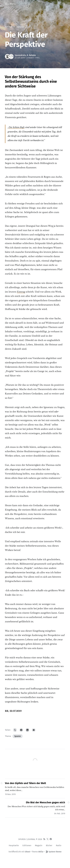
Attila (41, 852)
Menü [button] (11, 4)
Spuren (18, 736)
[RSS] (44, 839)
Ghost (28, 852)
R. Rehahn (31, 55)
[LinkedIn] (27, 730)
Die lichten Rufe (17, 127)
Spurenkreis (20, 55)
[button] (64, 4)
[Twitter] (15, 730)
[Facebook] (21, 730)
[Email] (34, 730)
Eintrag (21, 292)
